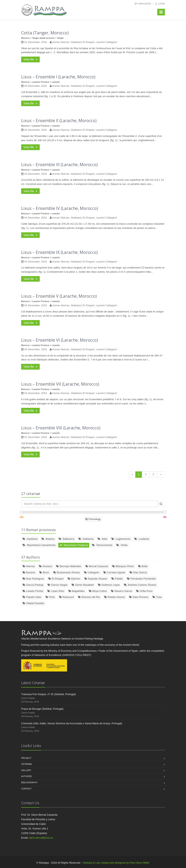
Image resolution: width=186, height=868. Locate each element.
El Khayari (56, 579)
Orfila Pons (144, 591)
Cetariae (27, 764)
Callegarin (92, 572)
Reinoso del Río (89, 597)
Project (26, 758)
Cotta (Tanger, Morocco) (45, 33)
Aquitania (30, 539)
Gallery (26, 770)
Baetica (48, 539)
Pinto (50, 597)
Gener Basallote (83, 585)
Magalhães (77, 591)
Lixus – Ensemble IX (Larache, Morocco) (59, 252)
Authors (27, 776)
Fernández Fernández (141, 579)
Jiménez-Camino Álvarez (140, 585)
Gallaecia (86, 539)
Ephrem (74, 579)
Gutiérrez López (109, 585)
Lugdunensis (121, 539)
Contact (26, 789)
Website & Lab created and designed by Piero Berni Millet (116, 863)
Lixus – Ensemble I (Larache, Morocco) (58, 77)
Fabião (117, 579)
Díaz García (138, 572)
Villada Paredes (33, 603)
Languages (144, 4)
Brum (44, 572)
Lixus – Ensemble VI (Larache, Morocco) (60, 340)
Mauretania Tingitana (74, 545)
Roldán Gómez (115, 597)
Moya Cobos (98, 591)
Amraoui (45, 566)
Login (161, 4)
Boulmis (29, 572)
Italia (102, 539)
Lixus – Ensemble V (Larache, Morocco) (59, 296)
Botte (143, 566)
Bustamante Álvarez (67, 572)
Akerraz (29, 566)
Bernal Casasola (97, 566)
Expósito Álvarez (96, 579)
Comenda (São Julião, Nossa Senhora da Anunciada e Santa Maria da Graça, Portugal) (72, 723)
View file (30, 59)
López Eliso (56, 591)
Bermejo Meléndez (69, 566)
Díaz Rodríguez (33, 579)
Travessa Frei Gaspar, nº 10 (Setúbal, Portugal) (48, 694)
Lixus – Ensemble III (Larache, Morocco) (59, 165)
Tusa (157, 597)
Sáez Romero (139, 597)
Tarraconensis (102, 545)
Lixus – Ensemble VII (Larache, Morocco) (60, 384)
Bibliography (29, 782)
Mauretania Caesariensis (39, 545)
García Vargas (57, 585)
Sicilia (122, 545)
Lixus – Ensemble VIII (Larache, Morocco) (61, 428)
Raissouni (67, 597)
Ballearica (66, 539)
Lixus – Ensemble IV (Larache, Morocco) (60, 208)
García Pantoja (33, 585)
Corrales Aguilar (114, 572)
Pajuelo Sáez (32, 597)
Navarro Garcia (122, 591)
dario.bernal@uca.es (41, 838)
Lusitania (142, 539)
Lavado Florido (33, 591)
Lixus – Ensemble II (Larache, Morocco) (59, 121)
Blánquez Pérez (123, 566)
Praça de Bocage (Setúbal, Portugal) (42, 709)
